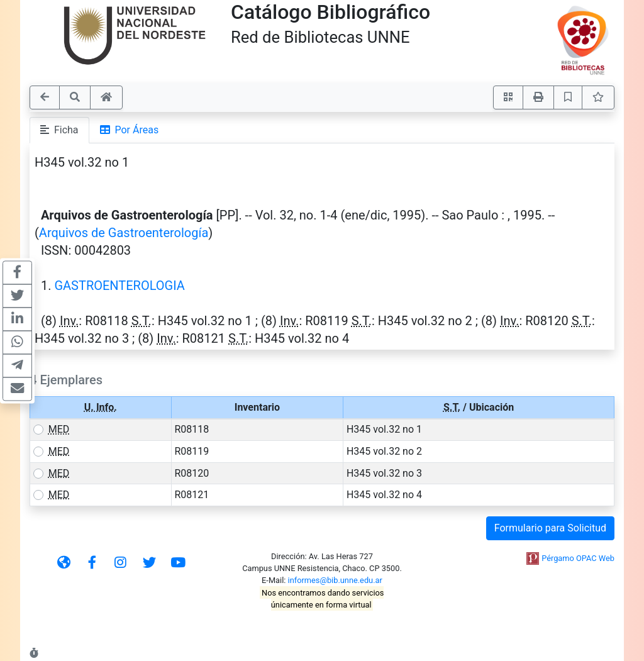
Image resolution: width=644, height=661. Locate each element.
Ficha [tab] (59, 130)
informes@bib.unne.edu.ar (335, 580)
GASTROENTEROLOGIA (119, 286)
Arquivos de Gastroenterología (124, 233)
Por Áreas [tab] (130, 130)
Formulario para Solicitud (550, 528)
